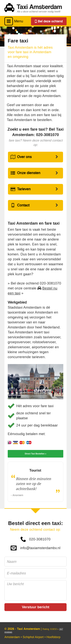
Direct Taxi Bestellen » (36, 454)
